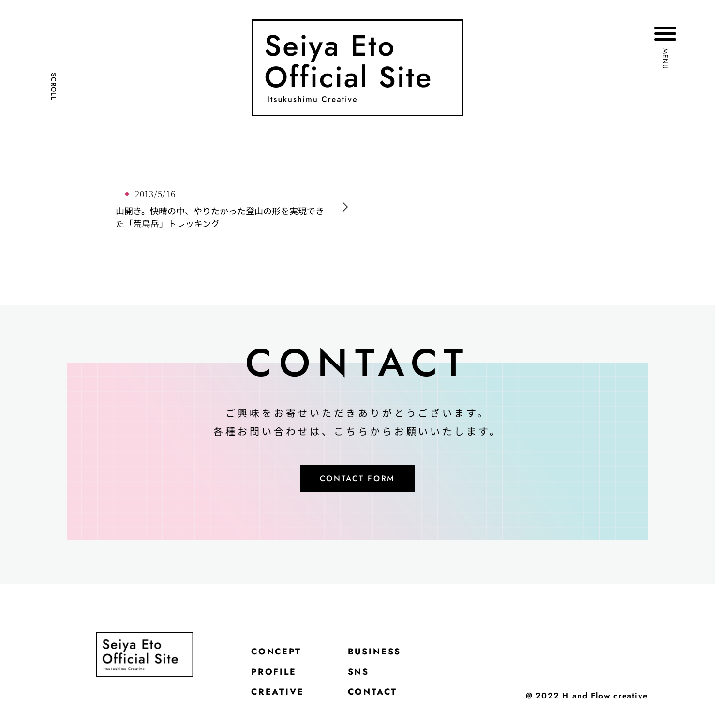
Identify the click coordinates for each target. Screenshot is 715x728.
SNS (374, 682)
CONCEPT (283, 658)
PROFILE (280, 682)
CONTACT (392, 706)
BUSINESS (395, 658)
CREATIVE (284, 706)
